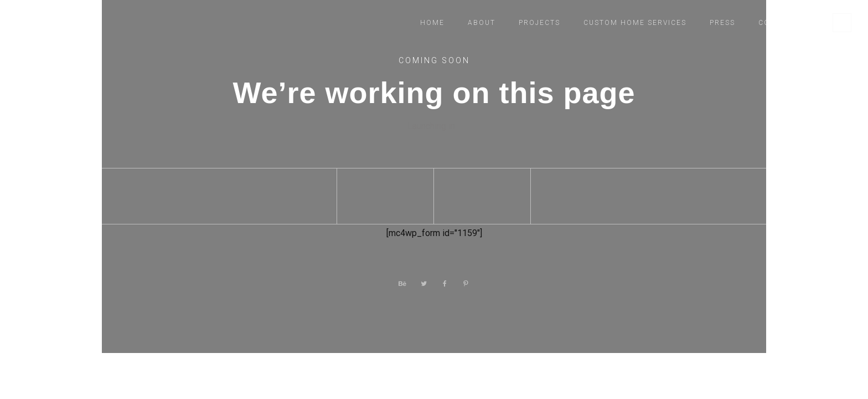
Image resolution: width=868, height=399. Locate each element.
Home (432, 23)
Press (722, 23)
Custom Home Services (635, 23)
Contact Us (784, 23)
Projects (539, 23)
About (482, 23)
